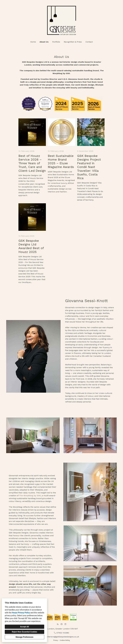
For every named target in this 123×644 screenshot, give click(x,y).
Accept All (24, 627)
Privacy (56, 640)
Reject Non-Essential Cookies (25, 632)
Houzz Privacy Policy (21, 613)
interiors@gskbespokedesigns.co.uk (63, 637)
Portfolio (56, 42)
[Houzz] (58, 624)
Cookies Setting (65, 640)
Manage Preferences (24, 637)
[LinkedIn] (65, 624)
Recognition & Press (73, 42)
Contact (89, 42)
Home (33, 42)
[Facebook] (62, 624)
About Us (44, 42)
